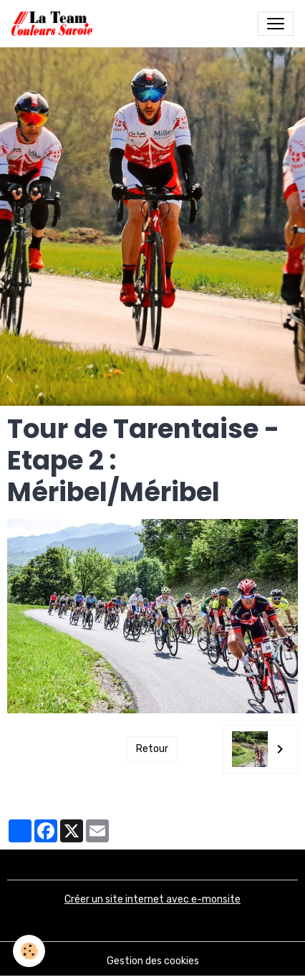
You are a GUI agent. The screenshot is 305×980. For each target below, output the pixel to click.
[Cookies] (29, 951)
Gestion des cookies (153, 961)
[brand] (55, 24)
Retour (152, 749)
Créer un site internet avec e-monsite (152, 899)
